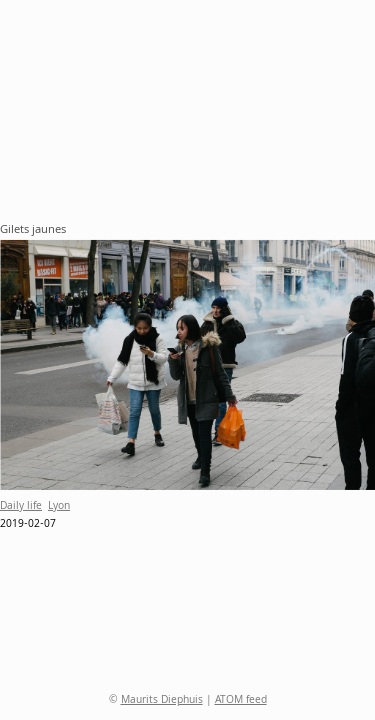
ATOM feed (241, 701)
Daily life (21, 507)
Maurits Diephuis (162, 701)
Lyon (59, 507)
